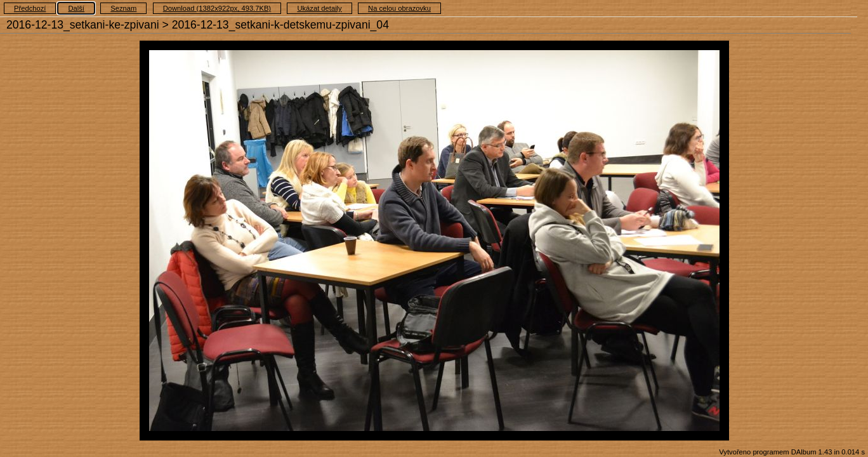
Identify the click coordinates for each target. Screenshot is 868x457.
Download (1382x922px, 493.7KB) (217, 8)
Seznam (123, 8)
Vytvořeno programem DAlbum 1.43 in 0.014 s (792, 452)
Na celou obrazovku (399, 8)
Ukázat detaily (319, 8)
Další (76, 8)
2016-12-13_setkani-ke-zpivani (83, 25)
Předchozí (30, 8)
